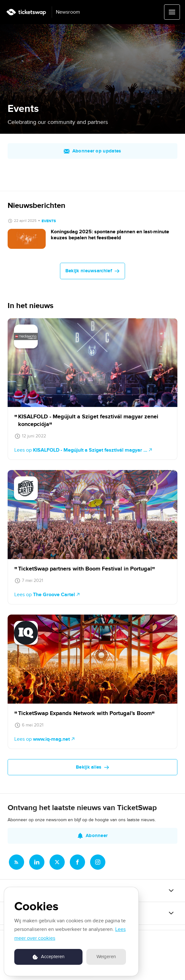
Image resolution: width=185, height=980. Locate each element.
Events (49, 221)
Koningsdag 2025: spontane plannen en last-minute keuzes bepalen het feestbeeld (110, 235)
